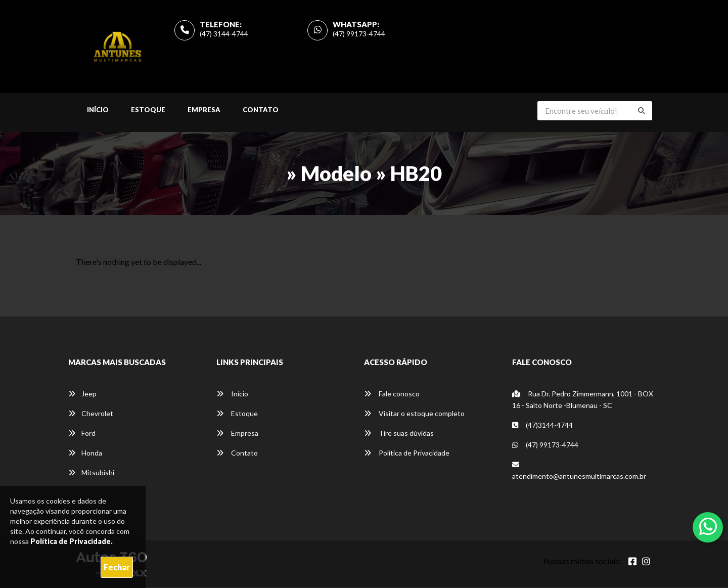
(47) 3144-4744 (224, 34)
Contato (261, 110)
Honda (85, 453)
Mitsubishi (91, 473)
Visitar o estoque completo (414, 414)
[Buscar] (642, 111)
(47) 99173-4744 (359, 34)
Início (98, 110)
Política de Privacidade (407, 453)
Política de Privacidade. (72, 541)
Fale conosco (392, 394)
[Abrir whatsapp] (708, 526)
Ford (82, 434)
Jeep (82, 394)
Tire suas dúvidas (399, 434)
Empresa (204, 110)
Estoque (148, 110)
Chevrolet (91, 414)
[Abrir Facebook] (632, 562)
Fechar (117, 567)
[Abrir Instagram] (646, 562)
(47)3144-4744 (542, 425)
